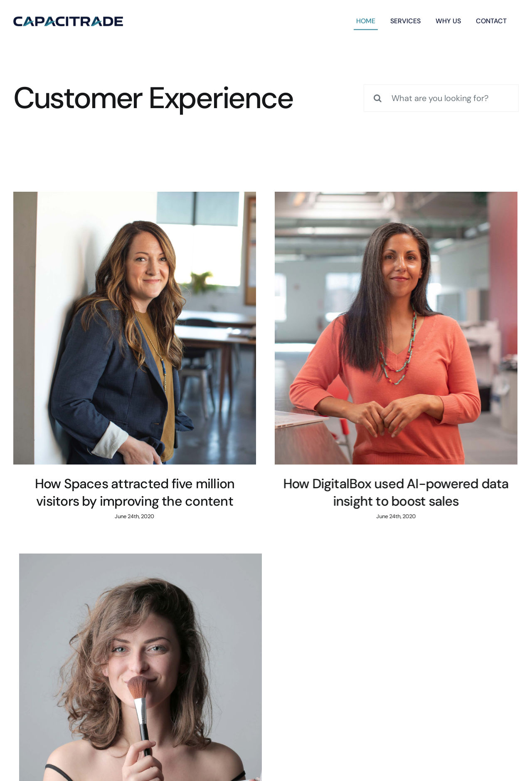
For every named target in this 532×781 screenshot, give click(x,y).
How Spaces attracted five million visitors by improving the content (135, 492)
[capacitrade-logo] (68, 20)
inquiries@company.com (178, 650)
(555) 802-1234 (354, 650)
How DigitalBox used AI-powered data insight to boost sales (312, 492)
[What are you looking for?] (441, 98)
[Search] (377, 98)
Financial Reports (34, 736)
